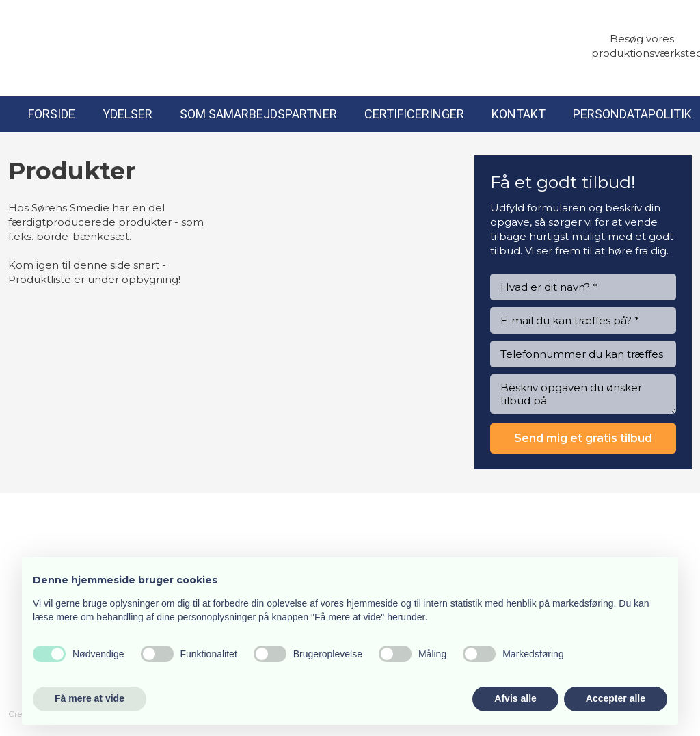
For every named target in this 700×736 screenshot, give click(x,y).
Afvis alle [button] (515, 698)
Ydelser (127, 114)
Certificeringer (414, 114)
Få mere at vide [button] (90, 698)
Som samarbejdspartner (258, 114)
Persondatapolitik (632, 114)
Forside (52, 114)
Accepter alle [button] (616, 698)
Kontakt (519, 114)
